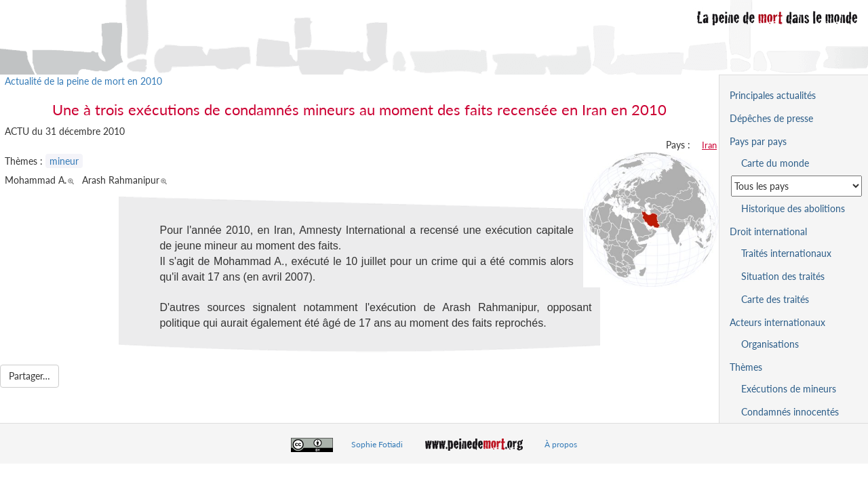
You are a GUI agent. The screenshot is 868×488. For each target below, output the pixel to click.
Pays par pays (758, 141)
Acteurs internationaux (777, 322)
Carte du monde (775, 163)
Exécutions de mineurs (789, 389)
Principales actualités (773, 95)
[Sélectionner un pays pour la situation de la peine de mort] (796, 186)
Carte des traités (775, 299)
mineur (64, 161)
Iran (709, 145)
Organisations (770, 344)
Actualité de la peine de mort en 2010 (83, 81)
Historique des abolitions (793, 208)
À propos (561, 444)
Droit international (768, 231)
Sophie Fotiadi (377, 444)
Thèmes (746, 367)
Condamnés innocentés (790, 412)
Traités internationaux (786, 253)
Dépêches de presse (771, 118)
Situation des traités (783, 276)
